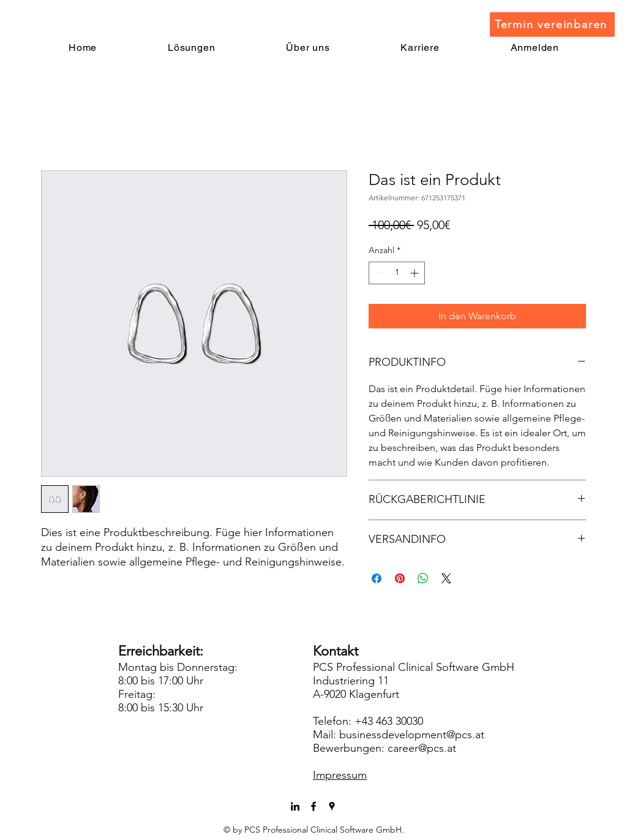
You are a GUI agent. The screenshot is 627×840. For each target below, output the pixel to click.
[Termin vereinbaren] (552, 25)
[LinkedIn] (295, 806)
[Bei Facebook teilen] (377, 578)
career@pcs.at (422, 748)
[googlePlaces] (332, 806)
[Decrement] (378, 273)
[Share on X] (446, 578)
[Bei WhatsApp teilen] (423, 578)
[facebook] (313, 806)
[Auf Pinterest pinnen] (400, 578)
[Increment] (415, 273)
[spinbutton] (397, 273)
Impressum (340, 775)
